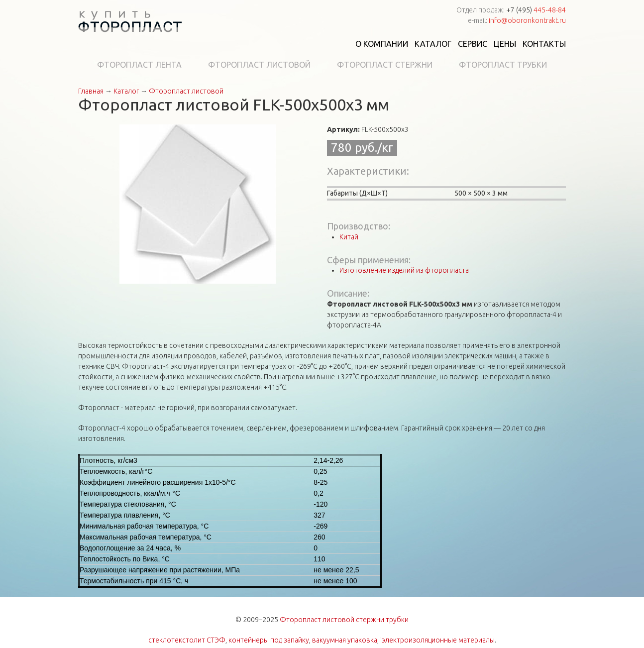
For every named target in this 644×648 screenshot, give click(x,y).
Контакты (544, 44)
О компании (382, 44)
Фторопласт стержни (385, 65)
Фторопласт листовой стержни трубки (344, 620)
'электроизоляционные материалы (437, 640)
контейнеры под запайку (269, 640)
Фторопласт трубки (503, 65)
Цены (505, 44)
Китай (349, 237)
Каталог (433, 44)
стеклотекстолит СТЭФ (187, 640)
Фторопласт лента (139, 65)
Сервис (473, 44)
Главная (91, 91)
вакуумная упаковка (345, 640)
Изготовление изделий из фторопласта (404, 270)
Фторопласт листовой (259, 65)
